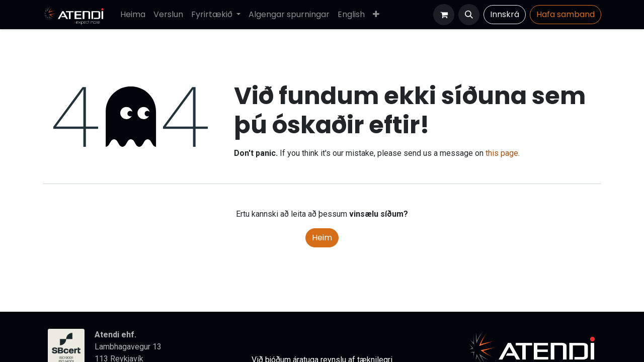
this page (502, 153)
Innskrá (505, 14)
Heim (322, 238)
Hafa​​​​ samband (566, 14)
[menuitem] (133, 15)
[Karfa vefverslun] (444, 15)
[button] (469, 15)
